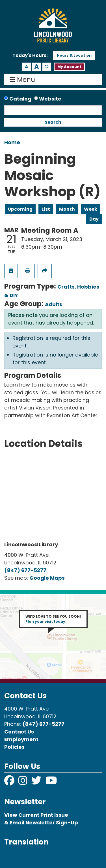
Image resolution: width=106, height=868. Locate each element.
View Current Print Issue (36, 815)
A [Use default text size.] (47, 67)
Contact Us (19, 732)
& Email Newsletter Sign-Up (41, 823)
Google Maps (47, 578)
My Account (69, 67)
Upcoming (20, 209)
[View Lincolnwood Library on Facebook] (10, 782)
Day (94, 219)
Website (50, 99)
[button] (30, 56)
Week (91, 209)
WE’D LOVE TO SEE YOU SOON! (53, 619)
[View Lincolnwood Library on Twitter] (37, 782)
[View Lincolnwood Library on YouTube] (51, 782)
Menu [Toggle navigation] (24, 80)
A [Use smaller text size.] (27, 67)
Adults (54, 304)
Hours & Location (74, 55)
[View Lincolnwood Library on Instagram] (23, 782)
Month (67, 209)
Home (12, 142)
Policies (14, 747)
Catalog (20, 99)
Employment (21, 739)
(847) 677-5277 (25, 570)
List (46, 209)
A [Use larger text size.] (37, 67)
